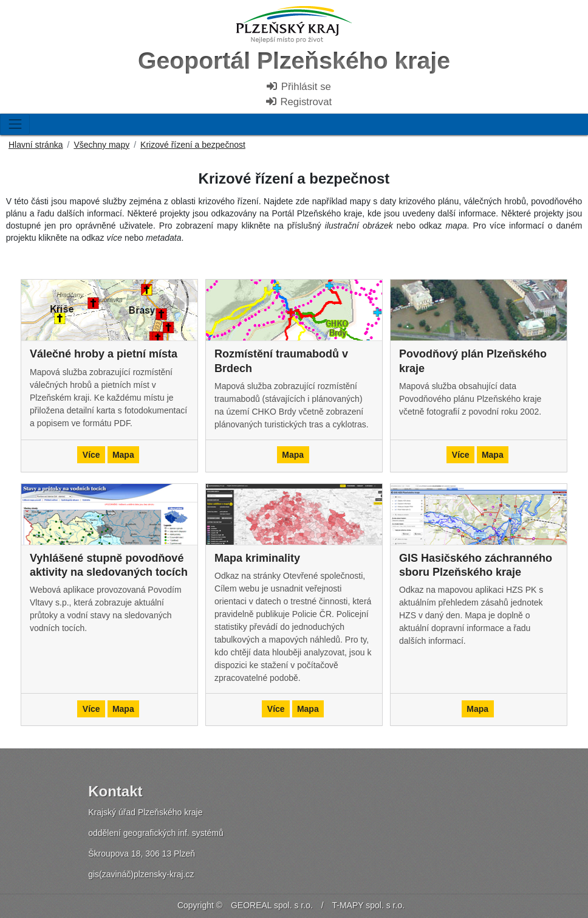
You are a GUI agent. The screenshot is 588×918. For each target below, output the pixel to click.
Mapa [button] (123, 455)
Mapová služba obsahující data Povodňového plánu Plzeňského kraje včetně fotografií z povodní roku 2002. (470, 399)
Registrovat (299, 102)
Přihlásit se (298, 87)
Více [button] (91, 455)
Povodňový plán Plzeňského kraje (473, 361)
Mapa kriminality (257, 558)
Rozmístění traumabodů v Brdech (281, 361)
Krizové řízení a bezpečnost (193, 145)
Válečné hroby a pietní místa (104, 354)
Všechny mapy (101, 145)
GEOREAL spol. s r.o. (272, 905)
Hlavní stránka (36, 145)
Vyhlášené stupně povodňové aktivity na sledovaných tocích (109, 565)
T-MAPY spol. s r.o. (369, 905)
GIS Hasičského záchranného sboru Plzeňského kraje (476, 565)
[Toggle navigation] (15, 124)
